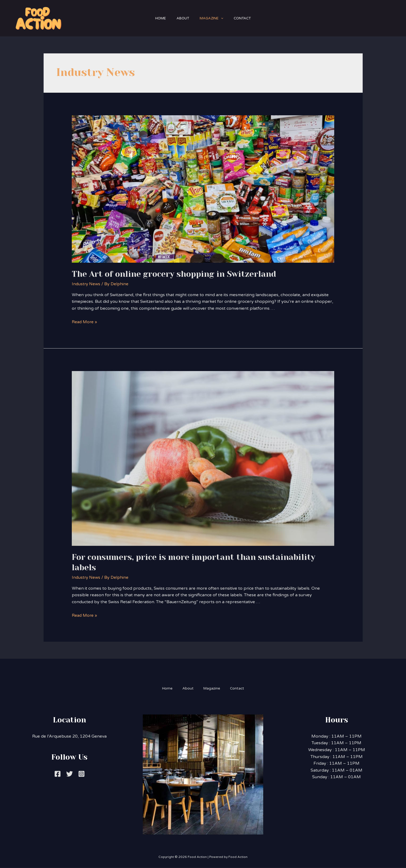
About (181, 18)
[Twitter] (70, 774)
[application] (222, 18)
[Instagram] (81, 774)
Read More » (85, 322)
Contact (246, 18)
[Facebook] (58, 774)
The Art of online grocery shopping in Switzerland (174, 274)
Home (157, 18)
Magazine (213, 18)
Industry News (87, 284)
